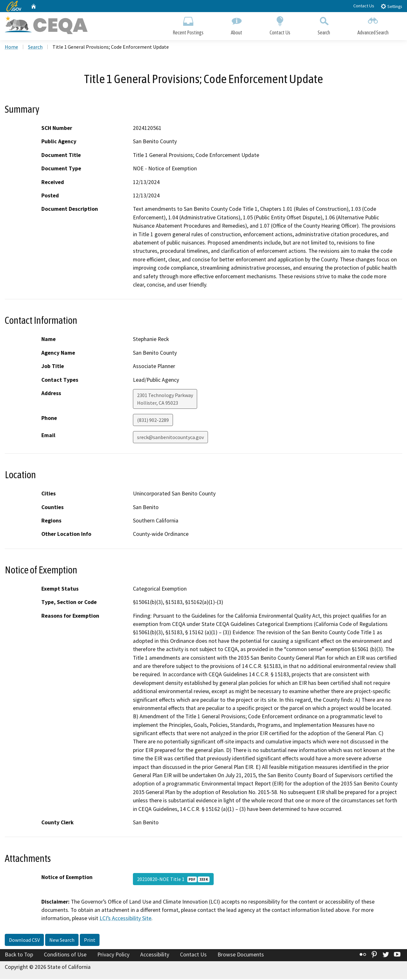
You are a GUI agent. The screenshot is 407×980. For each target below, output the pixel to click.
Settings (391, 6)
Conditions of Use (65, 956)
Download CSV (24, 941)
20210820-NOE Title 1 (173, 880)
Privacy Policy (113, 956)
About (237, 25)
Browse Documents (241, 956)
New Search (62, 941)
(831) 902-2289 (153, 421)
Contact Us (364, 6)
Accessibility (155, 956)
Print (90, 941)
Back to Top (19, 956)
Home (11, 48)
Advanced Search (373, 25)
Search (324, 25)
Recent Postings (188, 25)
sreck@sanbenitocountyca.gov (170, 438)
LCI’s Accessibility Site (125, 920)
